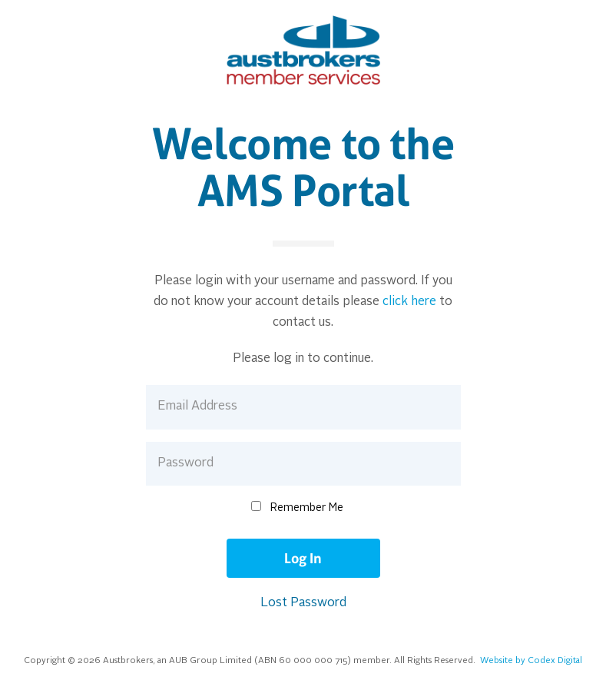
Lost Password (303, 603)
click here (409, 302)
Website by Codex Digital (531, 661)
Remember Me (307, 508)
